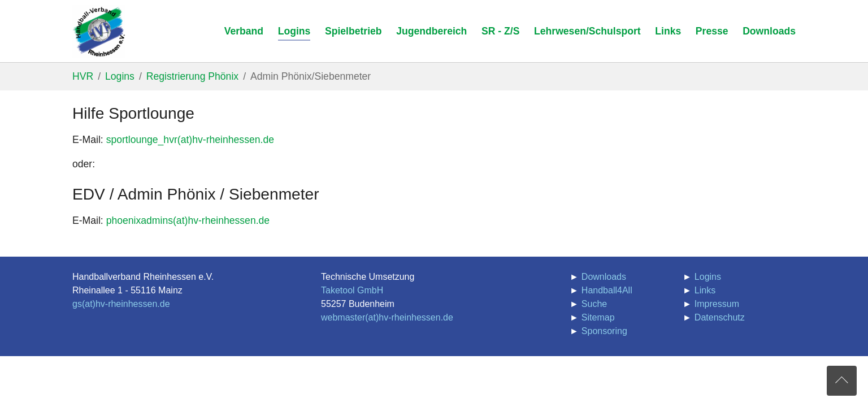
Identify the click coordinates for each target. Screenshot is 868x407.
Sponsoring (604, 331)
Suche (594, 304)
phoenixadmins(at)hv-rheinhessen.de (188, 220)
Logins (708, 277)
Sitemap (598, 317)
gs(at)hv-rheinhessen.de (121, 304)
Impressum (717, 304)
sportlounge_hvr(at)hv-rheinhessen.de (190, 140)
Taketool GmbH (352, 290)
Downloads (604, 277)
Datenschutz (720, 317)
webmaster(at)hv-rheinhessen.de (387, 317)
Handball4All (607, 290)
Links (705, 290)
